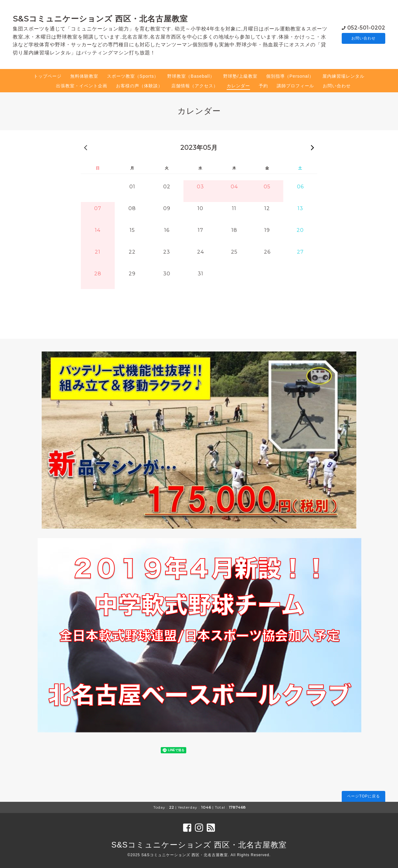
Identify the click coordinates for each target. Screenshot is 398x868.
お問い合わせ (363, 38)
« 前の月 (86, 147)
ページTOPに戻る (363, 796)
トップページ (48, 76)
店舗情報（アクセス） (195, 86)
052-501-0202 (366, 27)
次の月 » (312, 147)
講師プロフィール (295, 86)
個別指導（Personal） (290, 76)
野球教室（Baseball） (191, 76)
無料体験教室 (84, 76)
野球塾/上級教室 (240, 76)
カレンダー (238, 86)
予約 (263, 86)
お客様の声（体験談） (139, 86)
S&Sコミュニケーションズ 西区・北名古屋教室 (100, 19)
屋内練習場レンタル (343, 76)
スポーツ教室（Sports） (133, 76)
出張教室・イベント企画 (82, 86)
